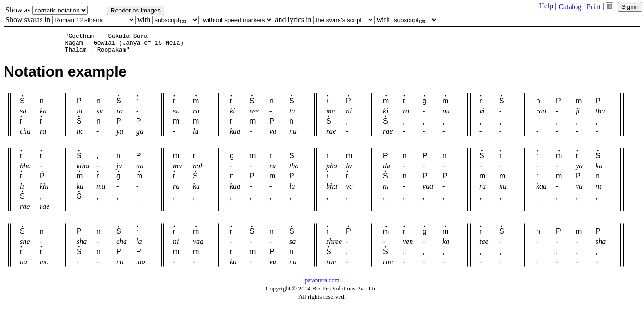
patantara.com (322, 284)
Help (546, 6)
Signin (630, 7)
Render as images (136, 10)
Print (593, 7)
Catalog (570, 7)
